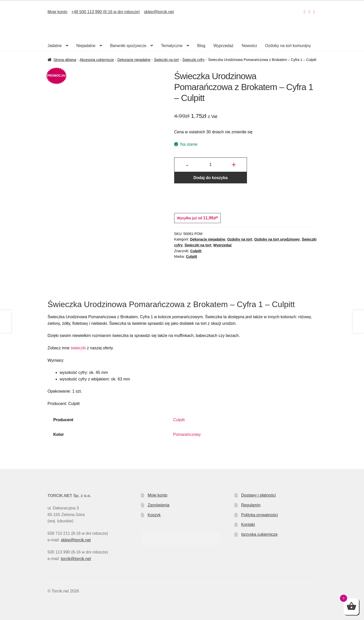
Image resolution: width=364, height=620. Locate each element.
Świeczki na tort (166, 60)
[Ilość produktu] (211, 165)
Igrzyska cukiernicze (259, 534)
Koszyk (154, 515)
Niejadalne (86, 46)
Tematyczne (172, 46)
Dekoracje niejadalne (134, 60)
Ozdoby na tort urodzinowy (277, 239)
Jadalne (55, 46)
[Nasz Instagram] (305, 12)
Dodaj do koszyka (210, 178)
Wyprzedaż (223, 46)
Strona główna (65, 60)
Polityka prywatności (259, 515)
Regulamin (251, 505)
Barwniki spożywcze (128, 46)
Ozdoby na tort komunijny (288, 46)
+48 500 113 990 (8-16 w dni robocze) (106, 12)
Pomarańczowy (187, 434)
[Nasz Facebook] (309, 12)
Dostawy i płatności (258, 495)
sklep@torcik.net (159, 12)
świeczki (78, 348)
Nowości (249, 46)
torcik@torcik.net (76, 559)
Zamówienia (158, 505)
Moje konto (57, 12)
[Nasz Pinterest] (314, 12)
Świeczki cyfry (193, 60)
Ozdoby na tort (240, 239)
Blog (201, 46)
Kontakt (248, 525)
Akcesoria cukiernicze (97, 60)
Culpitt (196, 251)
